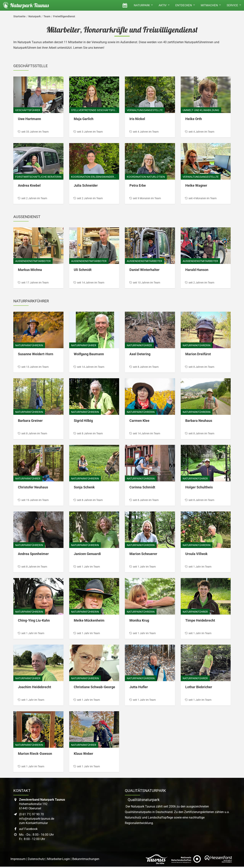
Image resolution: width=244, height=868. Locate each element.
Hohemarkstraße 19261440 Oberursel (42, 804)
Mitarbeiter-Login (59, 859)
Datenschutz (36, 859)
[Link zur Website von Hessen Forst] (218, 859)
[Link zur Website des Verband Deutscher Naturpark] (186, 859)
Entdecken (185, 5)
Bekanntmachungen (86, 859)
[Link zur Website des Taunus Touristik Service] (157, 859)
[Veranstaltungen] (125, 5)
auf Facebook (28, 829)
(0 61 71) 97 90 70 (31, 814)
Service (234, 5)
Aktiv (164, 5)
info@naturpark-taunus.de (37, 819)
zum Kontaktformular (33, 823)
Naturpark (143, 5)
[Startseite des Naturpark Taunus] (24, 5)
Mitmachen (211, 5)
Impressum (18, 859)
